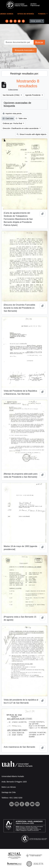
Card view (8, 118)
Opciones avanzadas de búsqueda (17, 104)
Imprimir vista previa (12, 113)
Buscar (39, 42)
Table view (21, 118)
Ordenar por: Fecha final (13, 123)
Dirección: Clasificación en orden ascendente (21, 128)
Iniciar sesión (36, 21)
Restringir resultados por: (24, 74)
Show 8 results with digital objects (32, 134)
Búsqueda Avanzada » (25, 50)
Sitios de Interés (26, 14)
